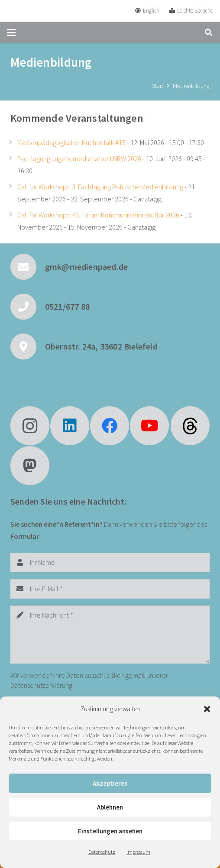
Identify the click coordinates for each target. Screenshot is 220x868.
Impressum (138, 852)
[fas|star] (190, 426)
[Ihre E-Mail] (110, 589)
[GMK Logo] (39, 11)
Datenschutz (102, 852)
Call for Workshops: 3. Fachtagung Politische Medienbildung (100, 187)
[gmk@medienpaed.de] (28, 267)
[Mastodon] (30, 466)
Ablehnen (110, 807)
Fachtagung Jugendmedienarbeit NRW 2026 (79, 159)
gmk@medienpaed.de (86, 267)
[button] (207, 709)
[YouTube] (149, 426)
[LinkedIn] (70, 426)
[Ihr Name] (110, 562)
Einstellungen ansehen (110, 831)
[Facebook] (110, 426)
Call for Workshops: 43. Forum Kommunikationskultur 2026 (98, 215)
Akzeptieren (110, 783)
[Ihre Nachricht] (110, 635)
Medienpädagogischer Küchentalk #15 (71, 143)
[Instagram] (30, 426)
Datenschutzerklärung (41, 685)
